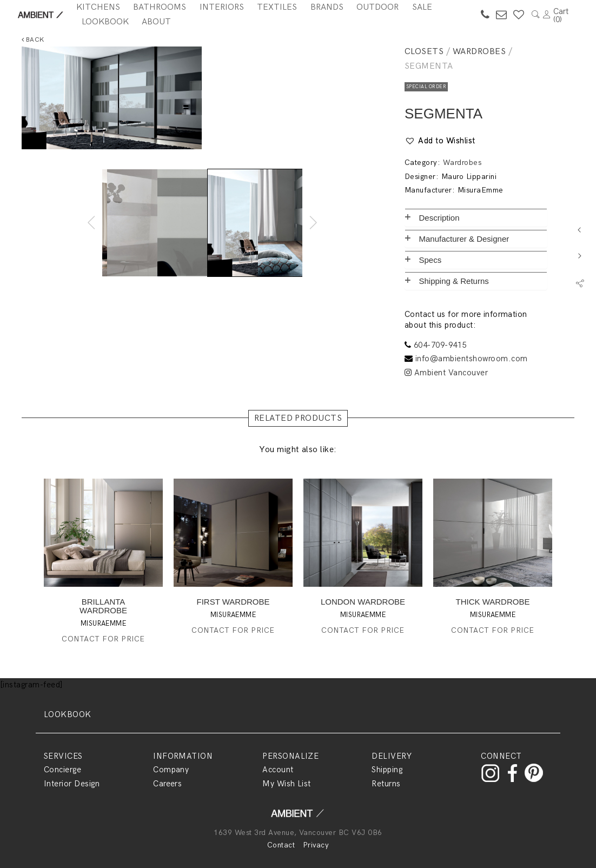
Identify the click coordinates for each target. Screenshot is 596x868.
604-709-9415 (440, 345)
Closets (424, 52)
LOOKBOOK (68, 714)
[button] (440, 141)
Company (171, 770)
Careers (167, 784)
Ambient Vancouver (446, 373)
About (156, 22)
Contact (281, 845)
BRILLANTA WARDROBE (103, 606)
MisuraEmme (481, 190)
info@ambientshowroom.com (472, 359)
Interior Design (72, 784)
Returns (386, 784)
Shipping (387, 770)
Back (33, 40)
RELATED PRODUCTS (298, 418)
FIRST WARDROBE (233, 602)
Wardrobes (479, 52)
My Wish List (287, 784)
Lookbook (105, 22)
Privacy (316, 845)
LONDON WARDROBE (363, 602)
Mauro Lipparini (469, 177)
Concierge (62, 770)
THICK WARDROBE (493, 602)
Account (278, 770)
